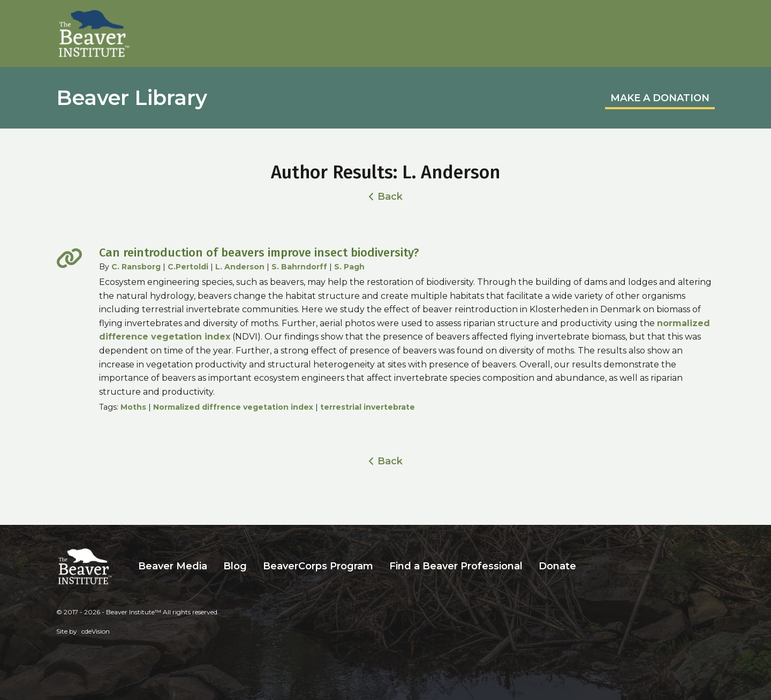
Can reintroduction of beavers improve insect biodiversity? (259, 253)
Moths (133, 407)
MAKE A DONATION (660, 98)
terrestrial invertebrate (368, 407)
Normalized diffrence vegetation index (233, 407)
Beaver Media (173, 566)
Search (592, 566)
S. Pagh (349, 267)
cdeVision (96, 631)
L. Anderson (240, 267)
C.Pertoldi (188, 267)
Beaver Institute (94, 34)
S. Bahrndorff (299, 267)
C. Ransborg (136, 267)
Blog (235, 566)
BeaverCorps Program (318, 566)
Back (390, 197)
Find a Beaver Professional (456, 566)
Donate (557, 566)
